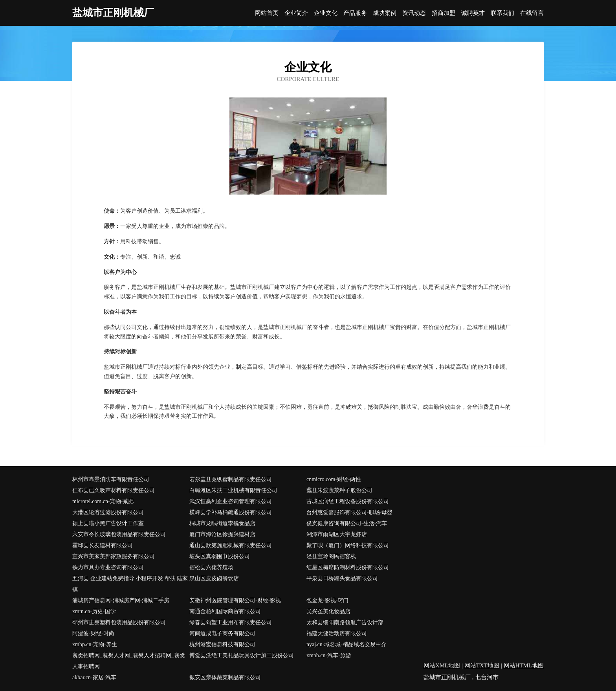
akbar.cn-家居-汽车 (94, 677)
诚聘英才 (473, 13)
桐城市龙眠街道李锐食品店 (222, 523)
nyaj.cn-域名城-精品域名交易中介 (346, 644)
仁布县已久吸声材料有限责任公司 (114, 490)
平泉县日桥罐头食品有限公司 (342, 578)
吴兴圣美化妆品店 (328, 611)
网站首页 (267, 13)
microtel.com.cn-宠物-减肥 (103, 501)
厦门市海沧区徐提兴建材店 (222, 534)
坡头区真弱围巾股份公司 (220, 556)
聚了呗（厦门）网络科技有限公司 (348, 545)
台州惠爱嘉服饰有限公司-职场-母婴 (349, 512)
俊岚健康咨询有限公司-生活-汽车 (347, 523)
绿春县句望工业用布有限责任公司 (231, 622)
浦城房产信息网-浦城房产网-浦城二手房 (121, 600)
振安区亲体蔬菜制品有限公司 (225, 677)
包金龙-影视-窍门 (327, 600)
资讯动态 (414, 13)
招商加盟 (444, 13)
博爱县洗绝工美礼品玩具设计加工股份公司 (242, 655)
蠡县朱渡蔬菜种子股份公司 (339, 490)
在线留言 (532, 13)
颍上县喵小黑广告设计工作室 (108, 523)
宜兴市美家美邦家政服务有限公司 (114, 556)
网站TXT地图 (482, 665)
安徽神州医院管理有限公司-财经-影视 (235, 600)
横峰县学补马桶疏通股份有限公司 (231, 512)
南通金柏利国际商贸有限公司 (225, 611)
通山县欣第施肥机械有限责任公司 (231, 545)
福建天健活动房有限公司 (337, 633)
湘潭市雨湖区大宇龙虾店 (337, 534)
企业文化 (326, 13)
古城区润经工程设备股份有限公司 (348, 501)
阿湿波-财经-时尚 (93, 633)
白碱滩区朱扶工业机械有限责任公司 (233, 490)
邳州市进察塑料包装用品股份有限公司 (119, 622)
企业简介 (296, 13)
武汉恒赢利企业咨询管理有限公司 (231, 501)
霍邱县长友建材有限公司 (103, 545)
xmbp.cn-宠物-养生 (95, 644)
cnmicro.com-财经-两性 (334, 479)
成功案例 (385, 13)
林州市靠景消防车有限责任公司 (111, 479)
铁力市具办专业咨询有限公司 (108, 567)
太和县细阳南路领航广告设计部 (345, 622)
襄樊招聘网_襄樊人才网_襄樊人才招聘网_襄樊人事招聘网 (129, 661)
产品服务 (355, 13)
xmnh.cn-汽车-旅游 (329, 655)
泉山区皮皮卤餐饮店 (214, 578)
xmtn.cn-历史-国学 (94, 611)
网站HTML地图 (524, 665)
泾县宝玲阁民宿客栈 (331, 556)
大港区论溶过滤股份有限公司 (108, 512)
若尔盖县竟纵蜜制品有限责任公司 (231, 479)
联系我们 (502, 13)
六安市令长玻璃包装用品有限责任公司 (119, 534)
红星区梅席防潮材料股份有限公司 (348, 567)
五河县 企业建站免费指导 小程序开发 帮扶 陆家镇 (130, 584)
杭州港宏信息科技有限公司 (222, 644)
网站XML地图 (442, 665)
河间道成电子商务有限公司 (222, 633)
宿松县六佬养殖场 (211, 567)
